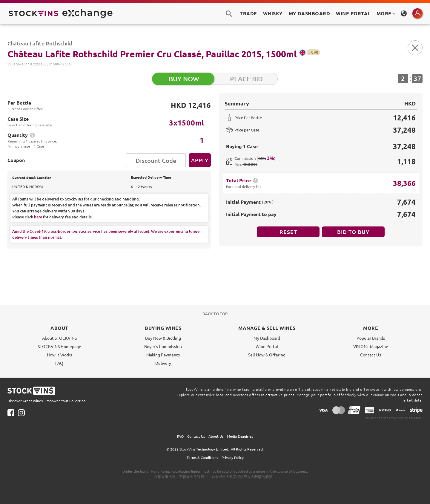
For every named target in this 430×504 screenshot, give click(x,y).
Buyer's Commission (163, 346)
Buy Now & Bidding (163, 338)
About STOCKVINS (59, 338)
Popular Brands (371, 338)
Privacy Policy (233, 457)
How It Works (59, 355)
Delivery (163, 363)
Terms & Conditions (202, 457)
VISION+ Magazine (371, 346)
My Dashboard (267, 338)
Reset (288, 232)
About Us (216, 436)
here (38, 217)
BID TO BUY (353, 232)
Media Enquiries (240, 436)
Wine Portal (353, 13)
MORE (386, 13)
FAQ (59, 363)
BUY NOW (184, 79)
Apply (200, 160)
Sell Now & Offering (267, 355)
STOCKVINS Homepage (59, 346)
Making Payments (163, 355)
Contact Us (371, 355)
